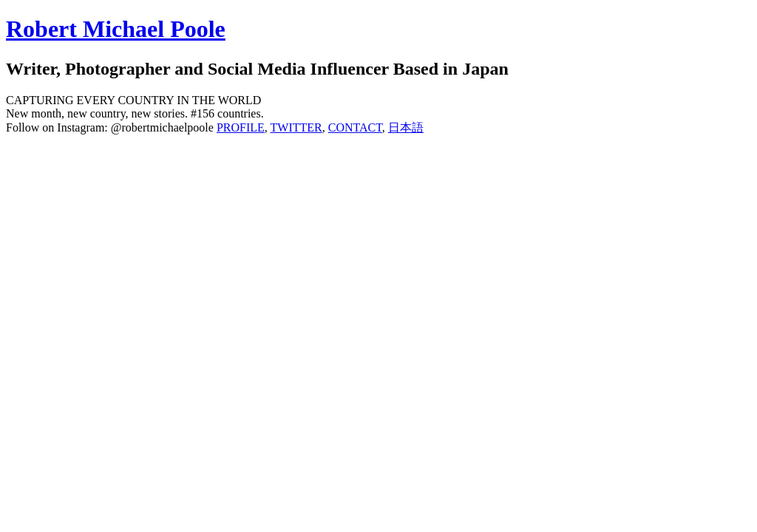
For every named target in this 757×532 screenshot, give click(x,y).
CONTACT (355, 127)
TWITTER (296, 127)
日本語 (406, 127)
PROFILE (241, 127)
